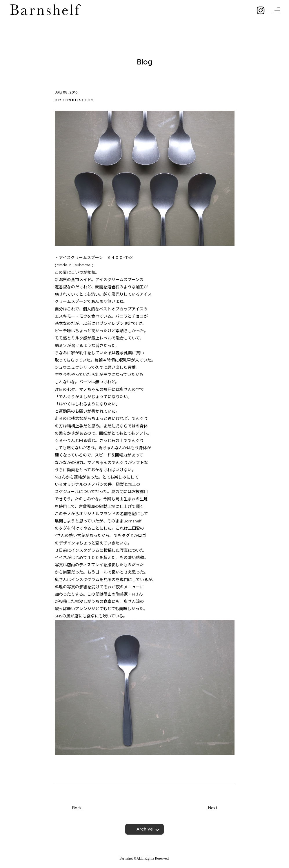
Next (213, 808)
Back (77, 808)
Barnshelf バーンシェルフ (46, 10)
